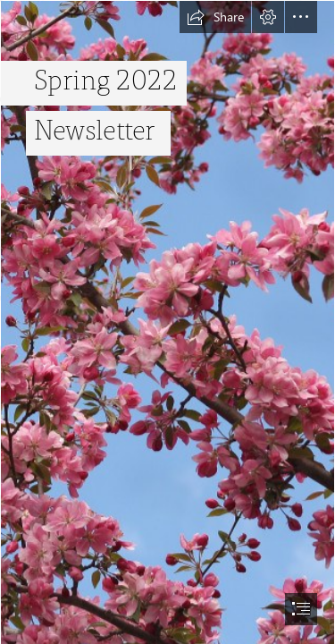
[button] (215, 17)
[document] (167, 322)
